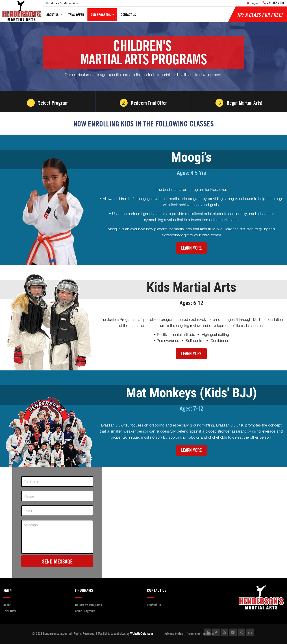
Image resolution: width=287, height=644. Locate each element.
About (7, 605)
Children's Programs (88, 605)
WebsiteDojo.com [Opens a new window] (142, 633)
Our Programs (102, 17)
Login (252, 3)
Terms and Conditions (200, 634)
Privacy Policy (174, 634)
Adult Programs (85, 611)
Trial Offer (76, 15)
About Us (54, 17)
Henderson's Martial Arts (62, 3)
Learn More (191, 248)
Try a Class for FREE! (260, 15)
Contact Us (128, 15)
